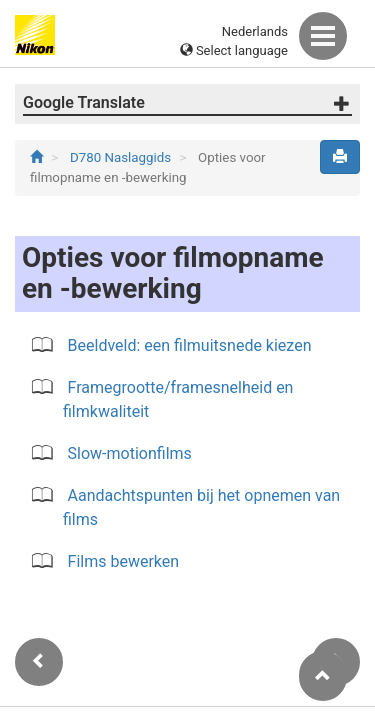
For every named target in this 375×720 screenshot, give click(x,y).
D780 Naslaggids (122, 157)
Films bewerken (124, 561)
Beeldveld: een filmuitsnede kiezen (190, 345)
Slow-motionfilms (130, 453)
